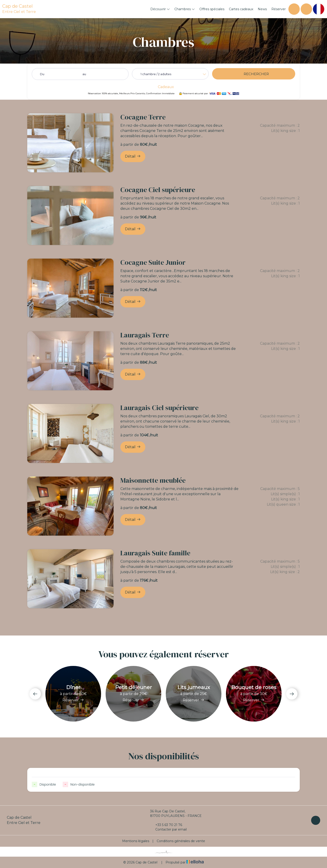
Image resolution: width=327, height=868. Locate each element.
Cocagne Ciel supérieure (158, 190)
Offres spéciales (212, 9)
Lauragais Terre (145, 335)
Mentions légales (136, 841)
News (262, 9)
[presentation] (35, 694)
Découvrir (160, 9)
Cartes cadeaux (241, 9)
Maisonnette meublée (153, 480)
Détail (133, 156)
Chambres (185, 9)
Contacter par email (168, 829)
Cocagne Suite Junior (153, 262)
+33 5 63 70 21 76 (166, 825)
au (84, 74)
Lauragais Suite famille (155, 553)
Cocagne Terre (143, 117)
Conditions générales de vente (181, 841)
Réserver (279, 9)
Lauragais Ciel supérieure (159, 408)
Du (42, 74)
